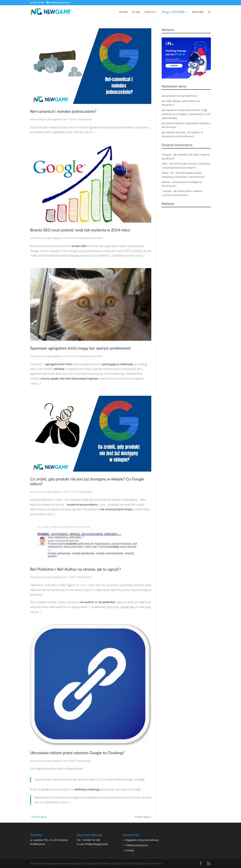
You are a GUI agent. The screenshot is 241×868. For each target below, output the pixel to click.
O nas (136, 12)
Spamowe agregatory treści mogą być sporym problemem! (81, 348)
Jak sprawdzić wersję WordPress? (180, 96)
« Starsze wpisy (38, 817)
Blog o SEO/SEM (173, 12)
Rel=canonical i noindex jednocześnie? (63, 111)
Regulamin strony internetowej (142, 840)
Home (124, 12)
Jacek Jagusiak (55, 119)
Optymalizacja (85, 119)
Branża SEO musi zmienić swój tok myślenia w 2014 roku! (80, 230)
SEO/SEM (98, 238)
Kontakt (198, 12)
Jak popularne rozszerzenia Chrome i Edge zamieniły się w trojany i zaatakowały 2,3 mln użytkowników (186, 114)
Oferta (150, 12)
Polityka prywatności (137, 845)
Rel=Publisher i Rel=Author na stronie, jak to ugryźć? (76, 569)
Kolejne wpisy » (143, 817)
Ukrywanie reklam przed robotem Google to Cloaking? (77, 753)
